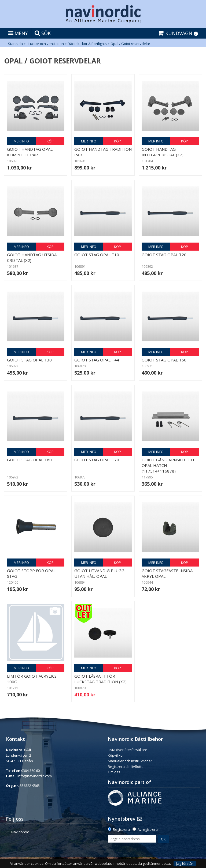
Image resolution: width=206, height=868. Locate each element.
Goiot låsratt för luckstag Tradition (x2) (100, 679)
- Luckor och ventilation (45, 44)
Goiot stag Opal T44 (97, 360)
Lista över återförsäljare (128, 750)
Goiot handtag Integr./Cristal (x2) (163, 152)
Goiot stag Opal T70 (97, 460)
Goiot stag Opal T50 (164, 360)
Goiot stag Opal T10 (97, 255)
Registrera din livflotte (126, 767)
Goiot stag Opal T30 (29, 360)
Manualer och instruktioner (130, 761)
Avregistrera (148, 829)
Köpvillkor (116, 755)
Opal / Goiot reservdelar (130, 44)
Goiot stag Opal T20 (164, 255)
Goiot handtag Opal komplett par (30, 152)
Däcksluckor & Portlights (87, 44)
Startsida (15, 44)
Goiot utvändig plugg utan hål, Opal (99, 573)
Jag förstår (185, 863)
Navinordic (20, 832)
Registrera (121, 829)
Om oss (114, 772)
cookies (37, 864)
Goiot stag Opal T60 (29, 460)
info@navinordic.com (35, 776)
